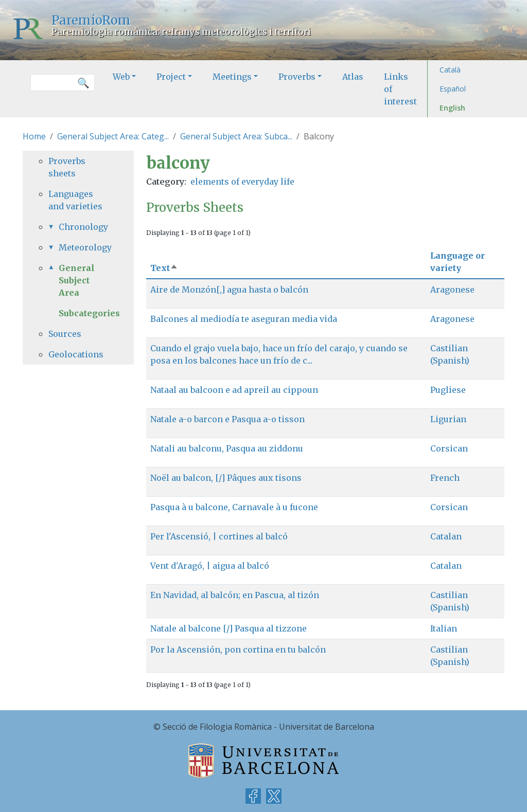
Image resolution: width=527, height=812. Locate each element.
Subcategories (89, 313)
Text (164, 268)
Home (34, 136)
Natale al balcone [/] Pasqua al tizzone (229, 628)
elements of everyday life (242, 182)
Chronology (83, 227)
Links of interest (400, 89)
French (445, 478)
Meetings (232, 77)
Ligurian (448, 419)
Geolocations (76, 354)
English (452, 108)
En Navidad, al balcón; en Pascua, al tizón (235, 595)
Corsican (449, 448)
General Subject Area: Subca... (236, 136)
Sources (65, 334)
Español (453, 89)
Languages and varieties (75, 200)
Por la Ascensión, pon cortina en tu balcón (238, 649)
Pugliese (448, 390)
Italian (444, 628)
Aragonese (452, 290)
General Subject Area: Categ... (113, 136)
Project (171, 77)
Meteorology (83, 247)
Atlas (353, 77)
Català (450, 70)
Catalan (446, 536)
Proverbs (297, 77)
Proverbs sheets (67, 167)
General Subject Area (77, 280)
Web (121, 77)
